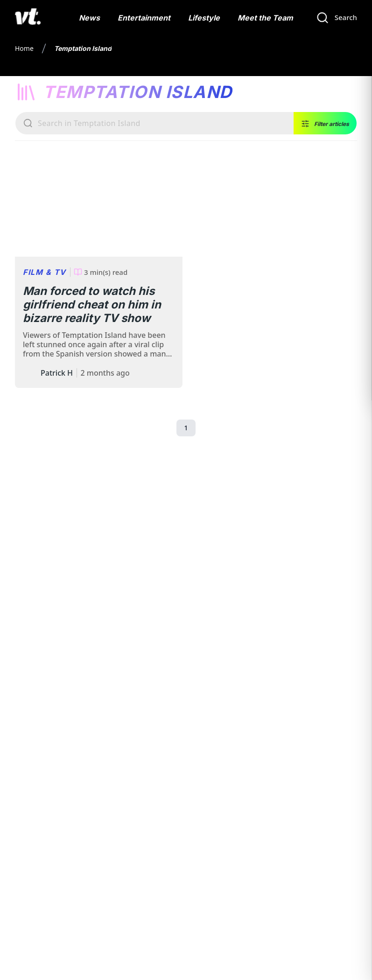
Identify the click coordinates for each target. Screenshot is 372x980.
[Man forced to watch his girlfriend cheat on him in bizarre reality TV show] (99, 210)
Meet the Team (265, 18)
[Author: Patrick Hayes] (30, 373)
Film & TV (45, 272)
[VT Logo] (28, 18)
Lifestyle (204, 18)
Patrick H (57, 373)
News (89, 18)
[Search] (337, 18)
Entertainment (144, 18)
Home (24, 48)
